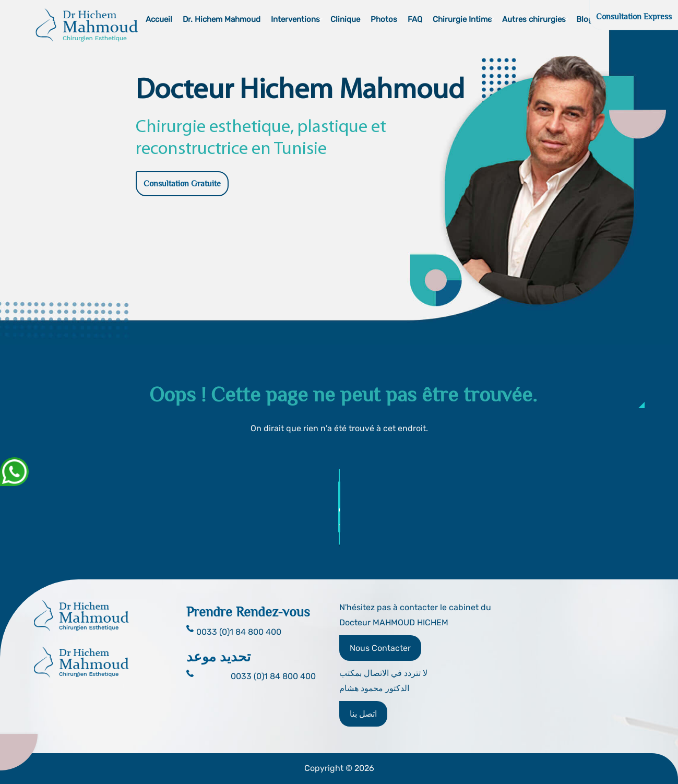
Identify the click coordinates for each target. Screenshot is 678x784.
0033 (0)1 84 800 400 (273, 676)
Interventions (295, 19)
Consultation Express (634, 17)
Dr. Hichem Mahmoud (222, 19)
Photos (384, 19)
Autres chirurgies (534, 19)
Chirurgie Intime (462, 19)
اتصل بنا (363, 714)
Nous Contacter (380, 648)
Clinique (345, 19)
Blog (585, 19)
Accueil (159, 19)
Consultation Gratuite (182, 184)
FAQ (415, 19)
